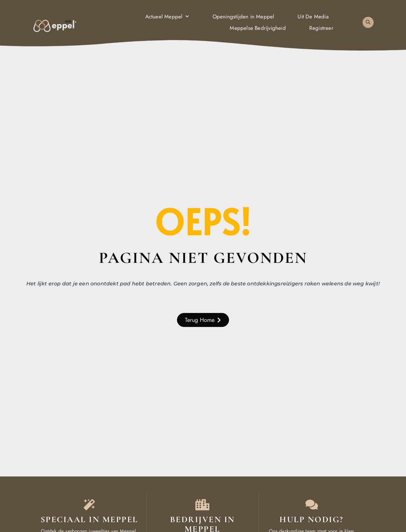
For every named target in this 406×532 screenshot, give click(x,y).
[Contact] (312, 505)
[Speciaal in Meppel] (89, 505)
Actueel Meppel (167, 17)
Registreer (321, 28)
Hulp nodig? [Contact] (311, 519)
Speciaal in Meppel (89, 519)
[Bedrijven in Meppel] (203, 505)
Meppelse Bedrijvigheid (258, 28)
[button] (368, 22)
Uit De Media (313, 17)
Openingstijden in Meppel (243, 17)
